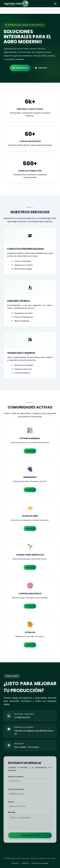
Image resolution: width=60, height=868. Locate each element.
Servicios (15, 863)
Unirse (30, 452)
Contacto (41, 68)
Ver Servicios (20, 68)
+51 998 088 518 (22, 720)
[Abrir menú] (55, 4)
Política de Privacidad (40, 863)
